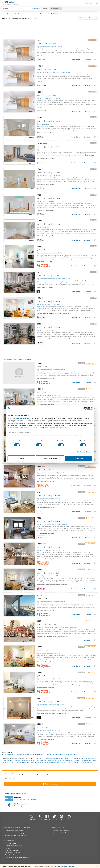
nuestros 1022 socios (23, 418)
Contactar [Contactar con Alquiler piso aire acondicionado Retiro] (87, 266)
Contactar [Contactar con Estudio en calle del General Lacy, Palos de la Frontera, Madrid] (87, 640)
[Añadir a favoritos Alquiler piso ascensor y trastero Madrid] (95, 111)
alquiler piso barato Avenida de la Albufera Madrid (63, 754)
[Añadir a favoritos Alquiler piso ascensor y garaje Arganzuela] (95, 563)
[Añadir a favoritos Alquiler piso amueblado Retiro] (95, 343)
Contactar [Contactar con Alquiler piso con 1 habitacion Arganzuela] (87, 718)
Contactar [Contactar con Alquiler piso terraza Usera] (87, 214)
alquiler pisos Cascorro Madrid (12, 754)
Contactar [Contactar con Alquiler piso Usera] (87, 137)
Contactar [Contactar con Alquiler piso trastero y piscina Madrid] (87, 60)
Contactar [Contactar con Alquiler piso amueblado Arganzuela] (87, 512)
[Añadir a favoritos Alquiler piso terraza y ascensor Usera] (95, 189)
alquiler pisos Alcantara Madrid (84, 762)
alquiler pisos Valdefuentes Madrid (34, 754)
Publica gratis (87, 3)
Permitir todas (79, 458)
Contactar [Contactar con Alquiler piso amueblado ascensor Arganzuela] (87, 537)
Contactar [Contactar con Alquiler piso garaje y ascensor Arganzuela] (87, 486)
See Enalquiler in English (66, 866)
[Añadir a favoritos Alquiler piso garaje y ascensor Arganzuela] (95, 486)
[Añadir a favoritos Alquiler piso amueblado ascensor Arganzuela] (95, 537)
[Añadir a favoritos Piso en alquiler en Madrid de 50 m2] (95, 589)
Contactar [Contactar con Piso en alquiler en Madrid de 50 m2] (87, 589)
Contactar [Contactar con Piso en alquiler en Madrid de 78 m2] (87, 317)
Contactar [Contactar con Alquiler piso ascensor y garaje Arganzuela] (87, 563)
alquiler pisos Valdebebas (51, 760)
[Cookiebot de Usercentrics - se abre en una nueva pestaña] (84, 408)
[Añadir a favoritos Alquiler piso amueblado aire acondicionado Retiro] (95, 292)
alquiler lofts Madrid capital (54, 758)
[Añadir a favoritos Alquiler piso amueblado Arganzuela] (95, 408)
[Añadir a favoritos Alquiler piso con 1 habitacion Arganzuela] (95, 718)
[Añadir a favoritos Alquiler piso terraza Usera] (95, 214)
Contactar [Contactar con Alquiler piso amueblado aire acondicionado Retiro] (87, 292)
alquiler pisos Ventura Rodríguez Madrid (73, 760)
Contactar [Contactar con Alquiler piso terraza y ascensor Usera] (87, 189)
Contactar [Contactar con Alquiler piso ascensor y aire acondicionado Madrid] (87, 85)
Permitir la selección (50, 458)
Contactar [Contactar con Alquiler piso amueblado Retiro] (87, 343)
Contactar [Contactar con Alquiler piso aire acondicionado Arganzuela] (87, 383)
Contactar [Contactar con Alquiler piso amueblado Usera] (87, 163)
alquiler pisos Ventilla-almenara (36, 762)
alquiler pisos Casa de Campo (73, 758)
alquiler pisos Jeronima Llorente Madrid (60, 762)
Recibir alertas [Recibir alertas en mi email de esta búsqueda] (50, 784)
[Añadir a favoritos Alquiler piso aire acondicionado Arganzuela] (95, 383)
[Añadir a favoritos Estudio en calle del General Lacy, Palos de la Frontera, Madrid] (95, 640)
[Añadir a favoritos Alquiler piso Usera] (95, 137)
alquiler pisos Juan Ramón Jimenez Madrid (28, 760)
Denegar (21, 458)
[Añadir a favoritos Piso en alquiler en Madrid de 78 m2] (95, 317)
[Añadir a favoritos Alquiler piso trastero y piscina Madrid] (95, 60)
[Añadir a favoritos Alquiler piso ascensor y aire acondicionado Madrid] (95, 85)
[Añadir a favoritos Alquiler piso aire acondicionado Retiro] (95, 266)
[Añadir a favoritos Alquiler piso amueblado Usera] (95, 163)
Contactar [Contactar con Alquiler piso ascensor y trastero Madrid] (87, 111)
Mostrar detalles (83, 452)
